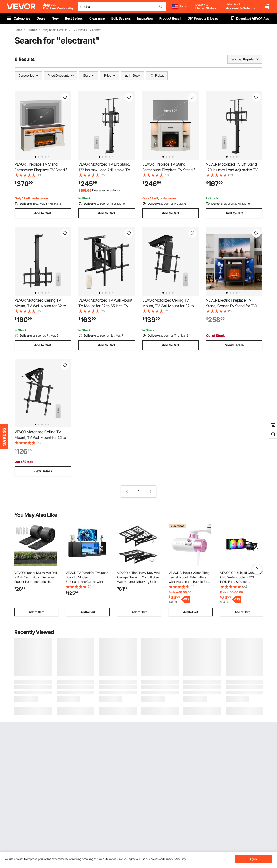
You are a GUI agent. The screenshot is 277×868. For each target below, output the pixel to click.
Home (18, 30)
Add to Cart (43, 213)
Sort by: (237, 59)
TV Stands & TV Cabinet (87, 30)
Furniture (32, 30)
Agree (254, 859)
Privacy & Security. (175, 859)
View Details (234, 345)
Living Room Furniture (55, 30)
